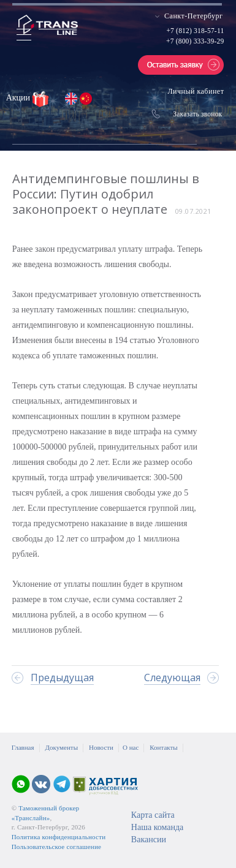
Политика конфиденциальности (59, 837)
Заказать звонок (197, 114)
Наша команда (157, 827)
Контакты (163, 747)
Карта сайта (153, 815)
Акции (19, 98)
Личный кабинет (196, 91)
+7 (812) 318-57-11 (195, 31)
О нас (131, 747)
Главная (23, 747)
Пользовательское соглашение (56, 847)
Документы (62, 747)
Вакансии (149, 840)
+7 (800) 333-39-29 (195, 41)
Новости (101, 747)
